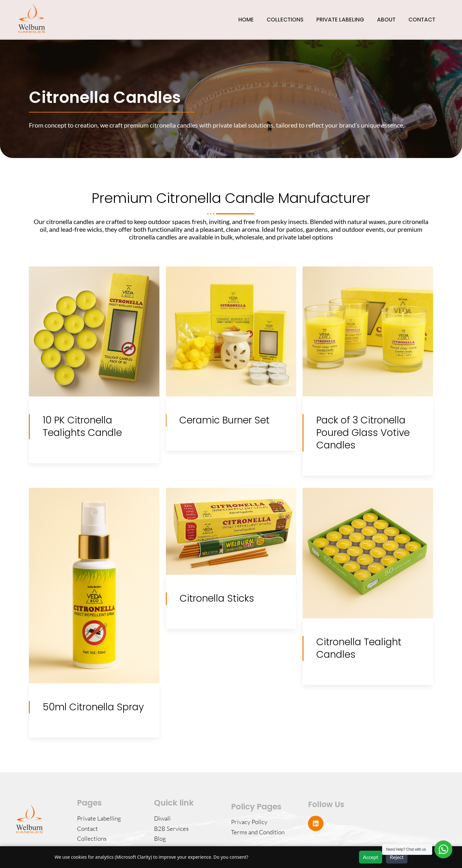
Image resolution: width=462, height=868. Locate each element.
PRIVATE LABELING (340, 20)
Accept (371, 857)
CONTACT (422, 20)
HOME (246, 20)
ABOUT (386, 20)
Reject (397, 857)
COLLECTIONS (285, 20)
